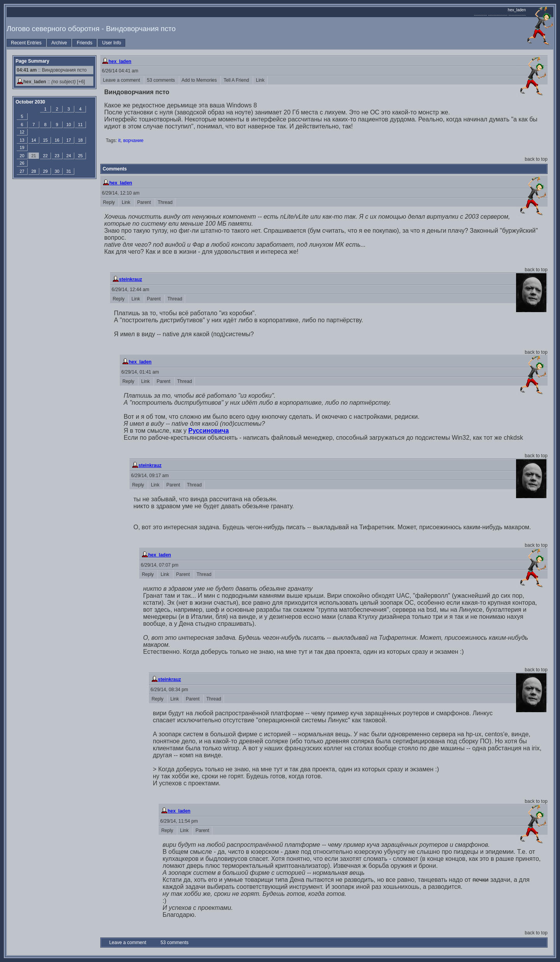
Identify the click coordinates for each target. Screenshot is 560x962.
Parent (145, 202)
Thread (165, 202)
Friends (84, 43)
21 (33, 156)
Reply (109, 202)
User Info (112, 43)
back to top (536, 159)
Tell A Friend (237, 80)
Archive (59, 43)
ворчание (133, 140)
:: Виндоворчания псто (52, 70)
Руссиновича (208, 431)
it (119, 140)
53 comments (162, 80)
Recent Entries (26, 43)
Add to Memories (200, 80)
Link (260, 80)
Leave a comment (122, 80)
